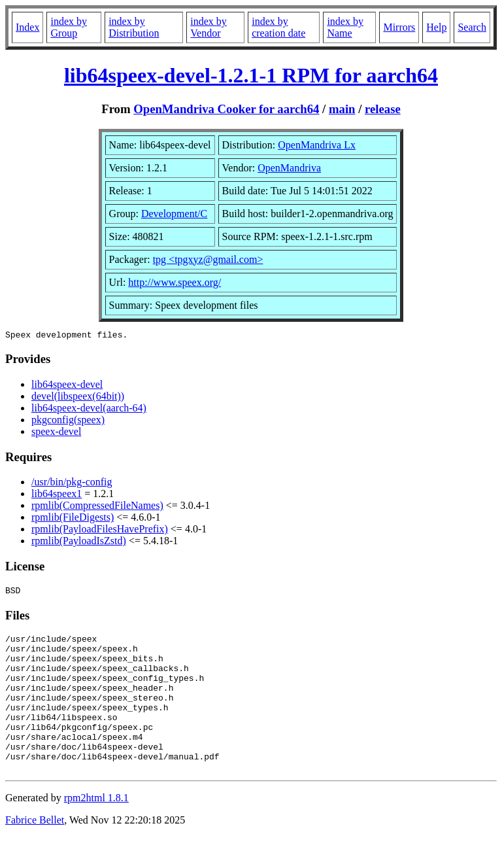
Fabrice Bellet (35, 851)
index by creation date (278, 27)
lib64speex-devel (67, 386)
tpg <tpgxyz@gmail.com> (208, 259)
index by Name (345, 27)
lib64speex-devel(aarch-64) (89, 410)
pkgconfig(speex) (68, 422)
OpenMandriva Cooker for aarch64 (226, 109)
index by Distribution (134, 27)
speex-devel (56, 433)
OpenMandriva (289, 168)
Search (472, 27)
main (342, 109)
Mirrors (399, 27)
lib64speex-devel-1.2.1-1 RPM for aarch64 (251, 75)
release (383, 109)
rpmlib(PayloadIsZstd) (79, 543)
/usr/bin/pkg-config (72, 484)
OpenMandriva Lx (317, 145)
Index (27, 27)
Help (436, 27)
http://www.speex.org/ (175, 282)
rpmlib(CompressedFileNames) (97, 507)
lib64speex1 (57, 495)
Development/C (174, 214)
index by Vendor (209, 27)
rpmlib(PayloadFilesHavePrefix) (100, 531)
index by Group (69, 27)
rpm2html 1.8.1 (96, 829)
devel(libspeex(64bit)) (78, 398)
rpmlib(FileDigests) (73, 519)
